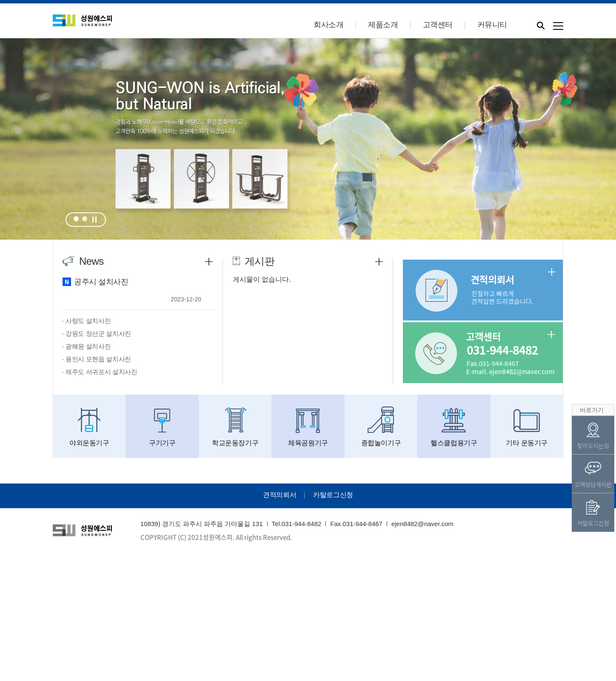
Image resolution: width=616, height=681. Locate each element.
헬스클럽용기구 (454, 426)
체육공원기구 (308, 426)
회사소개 (328, 25)
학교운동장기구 (235, 426)
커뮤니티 (492, 25)
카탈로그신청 (333, 495)
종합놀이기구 (381, 426)
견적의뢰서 (279, 495)
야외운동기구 (89, 426)
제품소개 (383, 25)
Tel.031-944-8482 (297, 524)
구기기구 (162, 426)
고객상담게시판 (593, 475)
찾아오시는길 (593, 436)
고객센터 (438, 25)
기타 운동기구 (527, 426)
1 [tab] (76, 219)
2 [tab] (85, 219)
